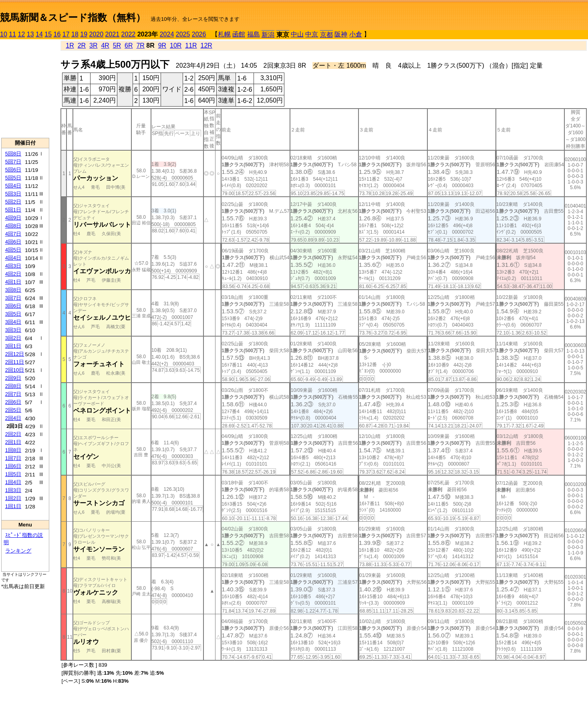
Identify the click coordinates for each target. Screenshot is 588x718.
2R (82, 45)
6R (129, 45)
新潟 (268, 35)
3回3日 (13, 330)
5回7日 (13, 162)
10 (4, 34)
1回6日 (13, 466)
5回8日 (13, 154)
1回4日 (13, 482)
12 (22, 34)
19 (84, 34)
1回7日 (13, 458)
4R (105, 45)
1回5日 (13, 474)
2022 (129, 34)
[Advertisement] (25, 89)
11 (12, 34)
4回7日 (13, 234)
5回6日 (13, 170)
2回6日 (13, 402)
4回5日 (13, 250)
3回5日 (13, 314)
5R (117, 45)
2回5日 (13, 410)
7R (140, 45)
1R (70, 45)
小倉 (356, 34)
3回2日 (13, 338)
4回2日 (13, 274)
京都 (326, 35)
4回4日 (13, 258)
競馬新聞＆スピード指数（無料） (73, 17)
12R (206, 45)
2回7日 (13, 394)
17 (66, 34)
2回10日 (15, 370)
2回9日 (13, 378)
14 (39, 34)
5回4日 (13, 186)
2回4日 (13, 418)
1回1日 (13, 506)
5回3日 (13, 194)
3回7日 (13, 298)
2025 (183, 34)
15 (48, 34)
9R (162, 45)
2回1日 (13, 442)
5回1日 (13, 210)
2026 (199, 34)
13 (30, 34)
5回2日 (13, 202)
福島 (254, 34)
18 (75, 34)
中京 (312, 34)
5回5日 (13, 178)
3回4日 (13, 322)
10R (176, 45)
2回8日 (13, 386)
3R (93, 45)
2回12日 (15, 354)
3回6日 (13, 306)
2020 (97, 34)
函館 (239, 34)
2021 (113, 34)
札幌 (224, 34)
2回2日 (13, 434)
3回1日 (13, 346)
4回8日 (13, 226)
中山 (297, 34)
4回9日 (13, 218)
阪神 (341, 34)
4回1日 (13, 282)
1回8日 (13, 450)
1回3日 (13, 490)
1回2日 (13, 498)
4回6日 (13, 242)
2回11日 (15, 362)
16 (57, 34)
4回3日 (13, 266)
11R (191, 45)
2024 (167, 34)
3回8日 (13, 290)
